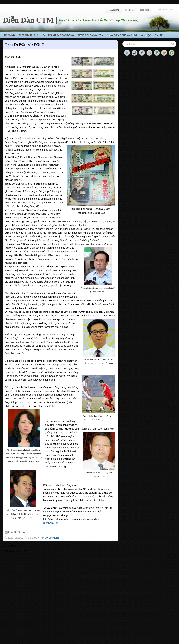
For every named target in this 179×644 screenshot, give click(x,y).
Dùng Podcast (165, 10)
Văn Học (146, 35)
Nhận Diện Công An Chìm (122, 35)
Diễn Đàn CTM (28, 20)
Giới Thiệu (145, 10)
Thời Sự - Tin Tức (29, 35)
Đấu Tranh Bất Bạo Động (58, 35)
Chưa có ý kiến (50, 538)
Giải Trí (159, 35)
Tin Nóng (9, 35)
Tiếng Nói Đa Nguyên (90, 35)
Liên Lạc (130, 10)
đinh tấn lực (23, 532)
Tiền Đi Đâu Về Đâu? (24, 45)
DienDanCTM (51, 523)
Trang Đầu (113, 10)
